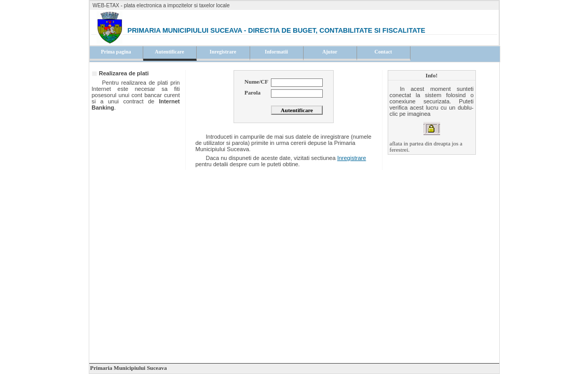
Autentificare (169, 52)
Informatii (276, 52)
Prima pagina (116, 52)
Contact (384, 52)
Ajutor (330, 52)
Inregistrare (223, 52)
